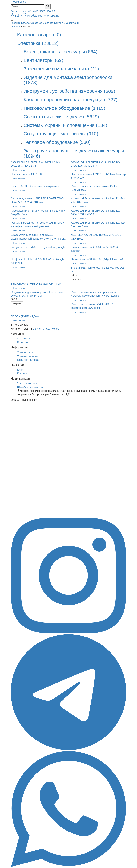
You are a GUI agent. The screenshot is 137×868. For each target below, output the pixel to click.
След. (46, 329)
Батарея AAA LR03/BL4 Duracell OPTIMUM (36, 284)
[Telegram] (68, 749)
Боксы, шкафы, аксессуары (60, 52)
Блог (20, 370)
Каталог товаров (39, 35)
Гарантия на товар (28, 360)
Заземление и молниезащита (61, 69)
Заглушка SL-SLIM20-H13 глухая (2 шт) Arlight (38, 247)
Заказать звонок (45, 11)
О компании (73, 23)
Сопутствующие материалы (61, 134)
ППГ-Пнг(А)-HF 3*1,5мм (25, 316)
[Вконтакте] (68, 516)
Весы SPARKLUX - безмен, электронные (35, 186)
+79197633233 (27, 384)
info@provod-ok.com (30, 387)
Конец (55, 329)
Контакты (60, 23)
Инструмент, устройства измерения (69, 91)
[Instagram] (68, 632)
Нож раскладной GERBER (26, 174)
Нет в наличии (19, 170)
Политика (23, 342)
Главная (16, 23)
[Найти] (48, 6)
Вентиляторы (43, 60)
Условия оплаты (27, 352)
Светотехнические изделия (61, 117)
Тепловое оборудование (57, 142)
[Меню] (12, 20)
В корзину (77, 280)
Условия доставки (28, 356)
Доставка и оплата (42, 23)
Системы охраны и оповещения (65, 125)
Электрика (38, 43)
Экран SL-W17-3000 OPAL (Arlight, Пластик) (97, 259)
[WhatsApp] (68, 866)
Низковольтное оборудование (64, 108)
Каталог (26, 23)
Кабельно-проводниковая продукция (71, 100)
